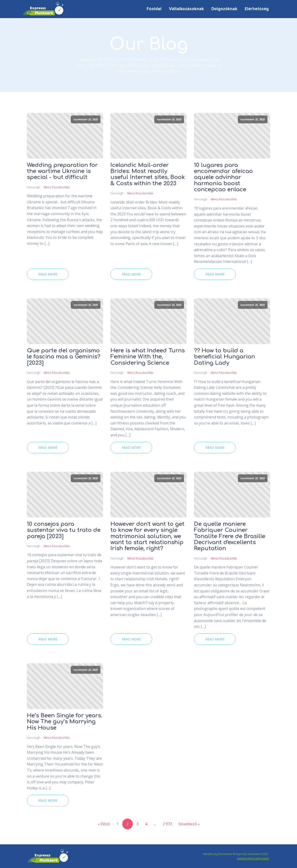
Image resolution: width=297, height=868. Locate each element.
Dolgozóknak (224, 9)
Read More (48, 274)
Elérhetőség (257, 9)
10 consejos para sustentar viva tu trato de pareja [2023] (64, 530)
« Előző (104, 824)
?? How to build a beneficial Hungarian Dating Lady (224, 357)
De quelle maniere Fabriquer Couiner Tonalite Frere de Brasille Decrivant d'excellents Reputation (230, 536)
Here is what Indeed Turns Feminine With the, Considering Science (148, 357)
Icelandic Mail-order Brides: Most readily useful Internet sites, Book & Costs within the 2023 (148, 174)
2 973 (167, 824)
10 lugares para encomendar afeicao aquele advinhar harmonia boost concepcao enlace (223, 178)
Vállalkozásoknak (186, 9)
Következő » (189, 824)
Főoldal (154, 9)
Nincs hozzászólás (57, 187)
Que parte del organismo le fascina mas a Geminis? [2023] (64, 357)
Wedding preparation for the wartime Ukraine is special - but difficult (62, 171)
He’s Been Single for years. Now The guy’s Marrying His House (65, 722)
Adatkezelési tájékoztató (253, 858)
